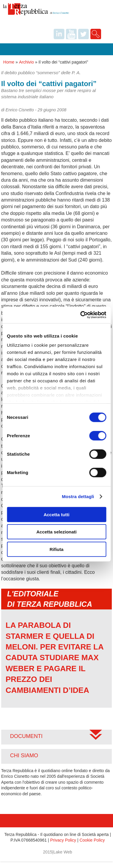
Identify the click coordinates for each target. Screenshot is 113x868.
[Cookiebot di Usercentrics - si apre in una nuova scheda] (81, 315)
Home (9, 62)
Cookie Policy (92, 840)
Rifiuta (56, 549)
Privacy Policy (63, 840)
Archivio (27, 62)
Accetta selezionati (56, 532)
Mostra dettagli (78, 496)
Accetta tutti (56, 514)
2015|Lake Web (58, 852)
